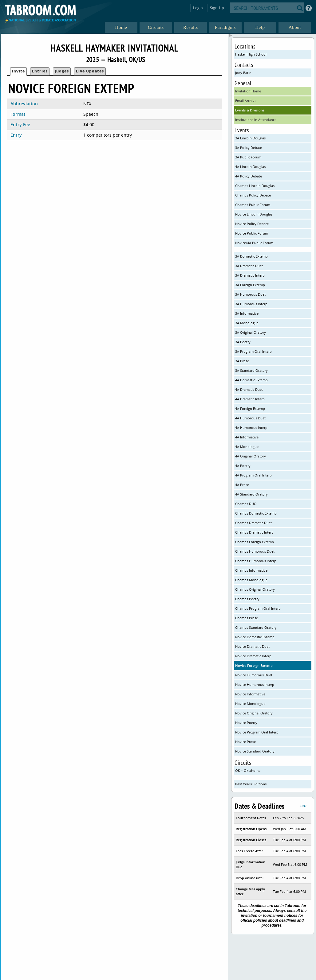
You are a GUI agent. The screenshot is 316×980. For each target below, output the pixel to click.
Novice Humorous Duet (254, 675)
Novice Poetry (246, 723)
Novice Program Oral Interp (257, 732)
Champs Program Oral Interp (258, 608)
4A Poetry (243, 466)
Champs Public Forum (253, 205)
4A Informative (247, 437)
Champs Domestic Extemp (256, 513)
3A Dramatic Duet (249, 266)
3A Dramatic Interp (250, 275)
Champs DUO (246, 504)
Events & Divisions (250, 110)
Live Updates (90, 71)
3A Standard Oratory (251, 370)
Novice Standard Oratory (255, 751)
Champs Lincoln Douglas (255, 186)
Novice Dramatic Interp (253, 656)
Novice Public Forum (252, 233)
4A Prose (242, 485)
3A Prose (242, 361)
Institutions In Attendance (256, 120)
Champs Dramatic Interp (254, 532)
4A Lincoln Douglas (250, 167)
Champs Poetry (247, 599)
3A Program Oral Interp (253, 351)
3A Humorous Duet (250, 294)
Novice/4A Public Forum (254, 243)
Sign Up (217, 8)
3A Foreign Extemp (250, 285)
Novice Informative (250, 694)
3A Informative (247, 313)
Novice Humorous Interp (255, 684)
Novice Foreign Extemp (254, 665)
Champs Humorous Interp (256, 561)
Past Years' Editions (251, 784)
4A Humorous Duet (250, 418)
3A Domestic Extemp (251, 256)
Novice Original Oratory (254, 713)
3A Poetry (243, 342)
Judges (62, 71)
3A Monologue (247, 323)
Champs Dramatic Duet (253, 523)
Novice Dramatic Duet (252, 646)
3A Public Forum (248, 157)
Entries (40, 71)
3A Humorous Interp (251, 304)
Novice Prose (245, 742)
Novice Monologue (250, 704)
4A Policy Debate (249, 176)
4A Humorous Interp (251, 428)
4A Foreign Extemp (250, 408)
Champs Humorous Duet (255, 551)
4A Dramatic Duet (249, 389)
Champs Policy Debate (253, 195)
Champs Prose (247, 618)
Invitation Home (248, 91)
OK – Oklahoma (248, 770)
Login (198, 8)
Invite (18, 71)
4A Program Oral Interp (253, 475)
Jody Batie (243, 73)
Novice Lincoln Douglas (254, 214)
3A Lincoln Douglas (250, 138)
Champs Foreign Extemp (255, 542)
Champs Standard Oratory (256, 627)
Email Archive (246, 101)
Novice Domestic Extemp (255, 637)
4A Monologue (247, 447)
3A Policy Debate (249, 148)
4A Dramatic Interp (250, 399)
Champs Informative (251, 570)
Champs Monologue (251, 580)
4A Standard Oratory (251, 494)
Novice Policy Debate (252, 224)
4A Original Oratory (251, 456)
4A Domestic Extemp (251, 380)
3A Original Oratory (251, 332)
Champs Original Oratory (255, 589)
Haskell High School (251, 54)
